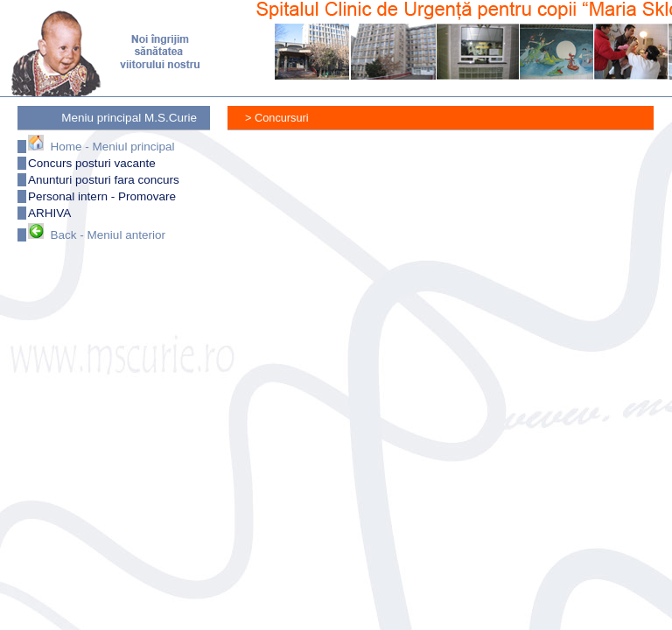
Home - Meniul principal (101, 147)
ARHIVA (49, 213)
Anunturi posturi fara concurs (104, 180)
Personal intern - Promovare (102, 196)
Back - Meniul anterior (97, 235)
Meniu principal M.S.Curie (129, 118)
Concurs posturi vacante (92, 163)
